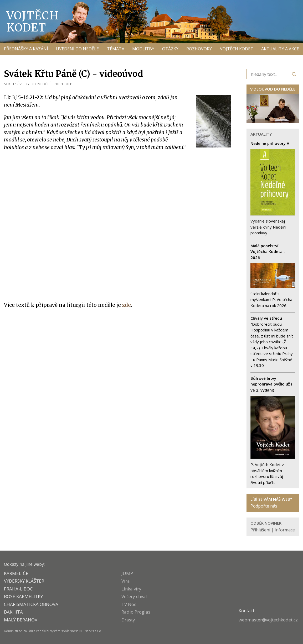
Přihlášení (260, 530)
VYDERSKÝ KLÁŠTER (24, 581)
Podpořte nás (264, 506)
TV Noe (129, 604)
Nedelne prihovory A (270, 143)
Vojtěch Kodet (33, 22)
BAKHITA (13, 612)
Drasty (128, 620)
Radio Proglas (136, 612)
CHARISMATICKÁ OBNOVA (31, 604)
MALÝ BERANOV (21, 620)
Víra (126, 581)
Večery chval (134, 596)
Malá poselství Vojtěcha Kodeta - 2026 (268, 252)
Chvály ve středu (266, 318)
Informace (285, 530)
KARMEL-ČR (16, 573)
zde (127, 305)
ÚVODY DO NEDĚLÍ (34, 84)
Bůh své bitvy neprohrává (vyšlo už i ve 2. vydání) (271, 384)
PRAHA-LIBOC (18, 589)
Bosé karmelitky (23, 596)
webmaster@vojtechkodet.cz (268, 620)
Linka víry (131, 589)
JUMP (127, 573)
